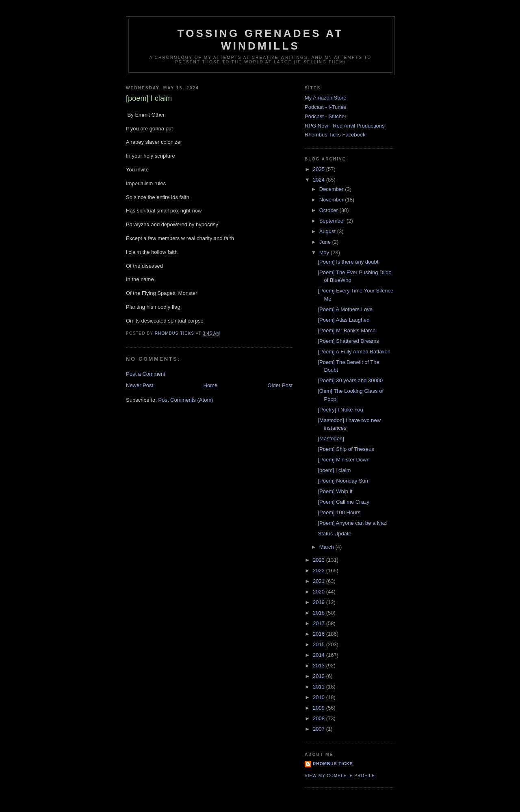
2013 (320, 666)
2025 (320, 169)
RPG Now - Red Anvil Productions (345, 126)
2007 (320, 729)
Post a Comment (146, 374)
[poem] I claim (334, 470)
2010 (320, 697)
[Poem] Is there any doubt (348, 262)
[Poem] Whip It (335, 491)
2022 (320, 571)
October (329, 210)
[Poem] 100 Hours (339, 512)
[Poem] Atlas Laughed (343, 320)
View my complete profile (340, 776)
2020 (320, 592)
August (328, 231)
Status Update (334, 534)
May (325, 252)
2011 (320, 687)
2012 (320, 676)
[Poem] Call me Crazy (343, 502)
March (327, 547)
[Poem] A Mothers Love (345, 309)
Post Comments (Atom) (186, 400)
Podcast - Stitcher (326, 116)
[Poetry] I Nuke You (340, 410)
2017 (320, 623)
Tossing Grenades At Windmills (261, 40)
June (326, 242)
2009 (320, 708)
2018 (320, 613)
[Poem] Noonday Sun (343, 481)
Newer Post (140, 385)
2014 (320, 655)
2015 (320, 644)
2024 (320, 180)
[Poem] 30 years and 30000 (350, 380)
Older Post (280, 385)
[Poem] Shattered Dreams (348, 341)
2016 (320, 634)
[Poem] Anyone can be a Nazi (352, 523)
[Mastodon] (331, 438)
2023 (320, 560)
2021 (320, 581)
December (332, 189)
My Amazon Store (326, 98)
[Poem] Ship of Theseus (346, 449)
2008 (320, 718)
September (333, 221)
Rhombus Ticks (333, 764)
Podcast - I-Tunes (325, 107)
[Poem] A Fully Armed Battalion (354, 352)
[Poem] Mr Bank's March (347, 330)
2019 (320, 602)
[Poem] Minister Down (343, 460)
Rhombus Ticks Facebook (335, 135)
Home (211, 385)
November (332, 200)
